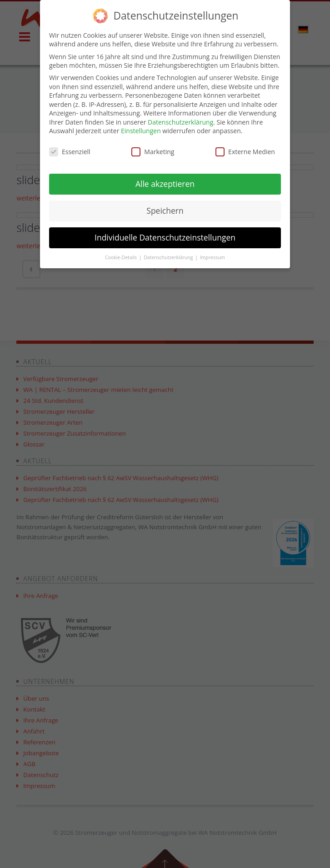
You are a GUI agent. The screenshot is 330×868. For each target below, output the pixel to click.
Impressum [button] (212, 257)
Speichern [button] (165, 211)
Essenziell (70, 152)
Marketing (153, 152)
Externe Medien (245, 152)
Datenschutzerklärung (180, 122)
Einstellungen (141, 131)
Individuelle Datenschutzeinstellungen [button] (165, 237)
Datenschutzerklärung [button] (169, 257)
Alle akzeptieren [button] (165, 184)
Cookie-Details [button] (122, 257)
